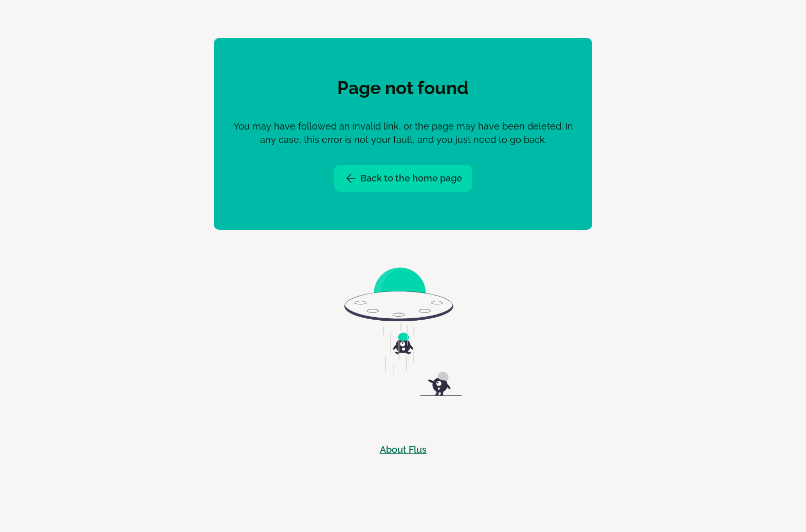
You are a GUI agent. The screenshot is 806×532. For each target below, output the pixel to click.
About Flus (403, 450)
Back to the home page (403, 178)
